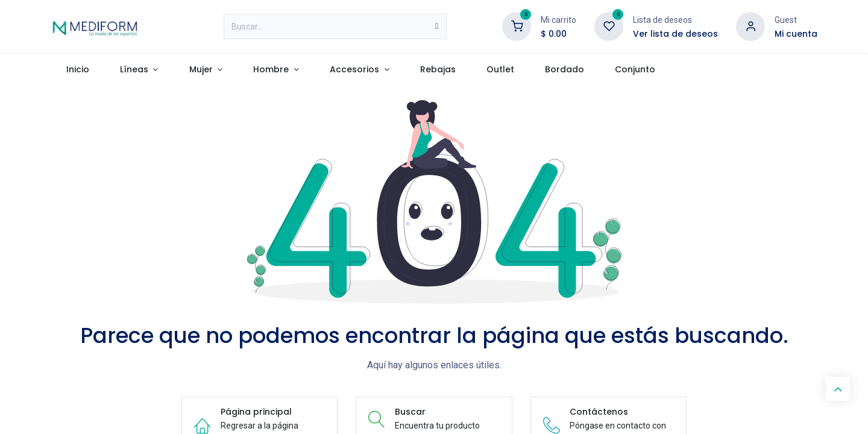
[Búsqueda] (437, 27)
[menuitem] (77, 70)
